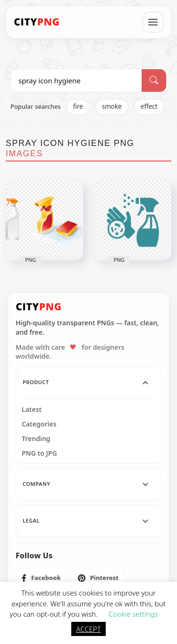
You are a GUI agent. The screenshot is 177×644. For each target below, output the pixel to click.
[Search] (154, 80)
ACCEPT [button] (88, 629)
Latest (32, 410)
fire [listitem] (78, 106)
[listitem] (41, 578)
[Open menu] (153, 22)
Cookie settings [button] (133, 614)
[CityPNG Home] (37, 22)
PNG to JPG (39, 453)
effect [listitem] (149, 106)
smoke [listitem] (112, 106)
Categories (39, 424)
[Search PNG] (76, 80)
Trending (36, 439)
